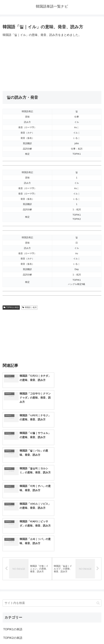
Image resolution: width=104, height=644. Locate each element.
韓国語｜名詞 (29, 307)
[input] (52, 515)
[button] (98, 515)
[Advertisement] (52, 64)
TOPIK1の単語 (11, 307)
